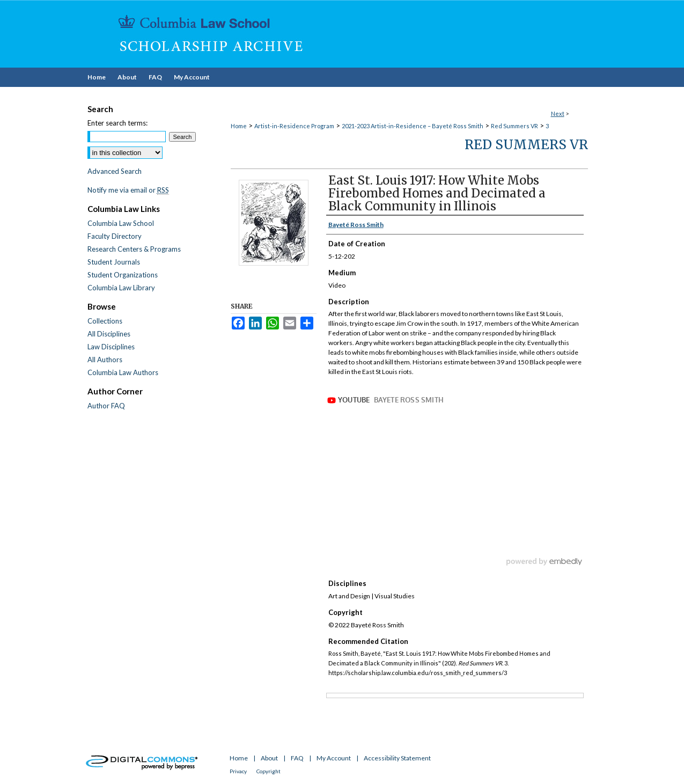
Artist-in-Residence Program (294, 126)
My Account (334, 758)
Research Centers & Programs (134, 249)
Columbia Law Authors (123, 372)
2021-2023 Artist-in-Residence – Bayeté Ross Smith (413, 126)
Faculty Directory (115, 236)
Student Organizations (123, 275)
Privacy (238, 771)
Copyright (269, 771)
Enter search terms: (117, 123)
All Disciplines (109, 334)
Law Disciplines (111, 347)
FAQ (297, 758)
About (269, 758)
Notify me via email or (128, 190)
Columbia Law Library (121, 288)
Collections (105, 321)
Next (558, 113)
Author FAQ (106, 406)
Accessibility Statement (397, 758)
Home (239, 126)
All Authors (105, 360)
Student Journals (114, 262)
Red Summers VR (514, 126)
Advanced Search (115, 171)
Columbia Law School (121, 223)
